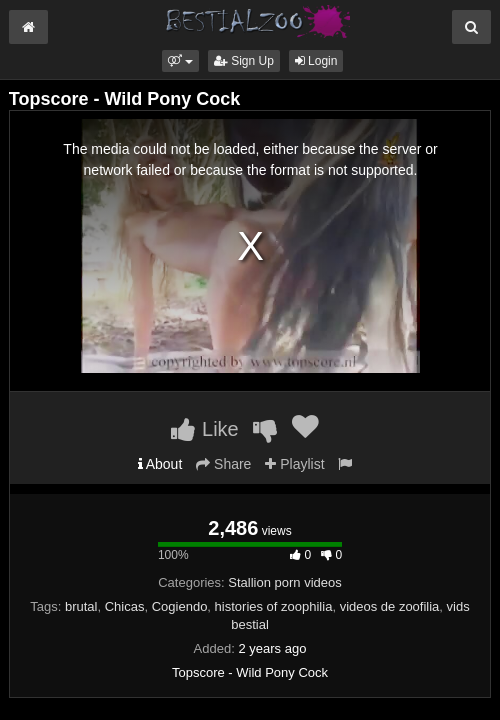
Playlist (294, 464)
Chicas (125, 606)
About (160, 464)
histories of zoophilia (274, 606)
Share (223, 464)
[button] (180, 61)
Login (316, 61)
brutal (81, 606)
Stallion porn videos (284, 582)
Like (204, 429)
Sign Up (244, 61)
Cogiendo (180, 606)
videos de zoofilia (390, 606)
